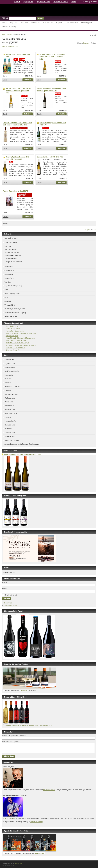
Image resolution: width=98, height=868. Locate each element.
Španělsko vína (10, 436)
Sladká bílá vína (12, 259)
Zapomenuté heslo (10, 605)
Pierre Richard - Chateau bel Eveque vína (20, 338)
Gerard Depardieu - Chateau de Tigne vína (21, 333)
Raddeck (24, 691)
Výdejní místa (28, 2)
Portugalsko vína (10, 421)
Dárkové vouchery (9, 27)
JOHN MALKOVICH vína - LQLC (17, 343)
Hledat (41, 18)
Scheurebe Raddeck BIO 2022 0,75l (50, 157)
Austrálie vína (9, 360)
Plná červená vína (11, 242)
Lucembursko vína (11, 394)
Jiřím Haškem (10, 818)
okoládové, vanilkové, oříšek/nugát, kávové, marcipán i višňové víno (28, 725)
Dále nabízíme (73, 23)
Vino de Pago (39, 853)
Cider (6, 297)
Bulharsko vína (10, 367)
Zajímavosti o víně (43, 2)
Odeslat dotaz (9, 756)
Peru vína (8, 417)
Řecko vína (8, 429)
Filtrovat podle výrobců (10, 47)
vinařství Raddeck (36, 822)
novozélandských (49, 790)
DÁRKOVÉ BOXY (11, 317)
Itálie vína (8, 383)
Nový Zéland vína (11, 413)
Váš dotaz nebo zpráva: (11, 742)
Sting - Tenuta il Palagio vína (16, 341)
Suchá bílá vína (12, 250)
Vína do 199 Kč (10, 305)
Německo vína (10, 410)
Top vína (7, 282)
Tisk (95, 230)
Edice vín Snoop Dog (13, 350)
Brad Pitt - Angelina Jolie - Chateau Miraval (21, 345)
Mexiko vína (9, 402)
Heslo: (4, 589)
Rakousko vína (10, 425)
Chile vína (8, 379)
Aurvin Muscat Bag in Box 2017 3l (16, 191)
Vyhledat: (5, 18)
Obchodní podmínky (61, 2)
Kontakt (17, 2)
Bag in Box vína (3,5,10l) (13, 286)
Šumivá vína (9, 274)
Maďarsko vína (10, 398)
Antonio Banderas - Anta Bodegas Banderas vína (22, 444)
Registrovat (8, 603)
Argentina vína (10, 364)
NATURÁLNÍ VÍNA (11, 238)
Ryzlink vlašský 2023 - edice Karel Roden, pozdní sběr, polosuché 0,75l (18, 91)
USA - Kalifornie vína (12, 440)
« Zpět (87, 230)
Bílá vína (25, 23)
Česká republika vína (12, 371)
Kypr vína (8, 390)
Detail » (6, 80)
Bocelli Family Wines (13, 329)
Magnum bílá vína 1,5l (14, 262)
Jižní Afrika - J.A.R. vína (13, 387)
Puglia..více (14, 23)
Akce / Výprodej (87, 23)
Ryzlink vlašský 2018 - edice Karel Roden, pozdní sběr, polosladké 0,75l (52, 57)
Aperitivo (8, 301)
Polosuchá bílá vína (13, 253)
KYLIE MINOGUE (19, 348)
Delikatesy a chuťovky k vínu (15, 309)
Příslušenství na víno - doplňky (15, 313)
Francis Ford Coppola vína (15, 331)
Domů (4, 23)
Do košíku (28, 80)
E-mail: (5, 582)
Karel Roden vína (12, 326)
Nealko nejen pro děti (12, 294)
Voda (6, 290)
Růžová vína (36, 23)
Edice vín (9, 348)
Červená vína (48, 23)
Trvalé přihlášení (11, 595)
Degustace (60, 23)
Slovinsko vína (10, 433)
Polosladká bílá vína (14, 256)
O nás (74, 2)
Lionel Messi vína (12, 336)
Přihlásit (7, 599)
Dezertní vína (9, 278)
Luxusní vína (49, 10)
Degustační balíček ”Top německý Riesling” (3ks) (23, 454)
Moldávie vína (9, 406)
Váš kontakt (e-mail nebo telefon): (14, 736)
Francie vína (9, 375)
